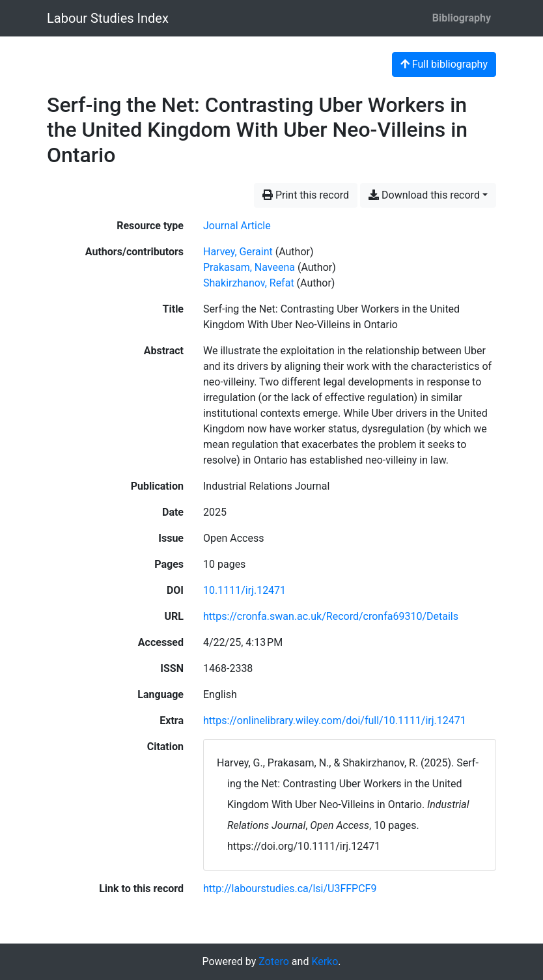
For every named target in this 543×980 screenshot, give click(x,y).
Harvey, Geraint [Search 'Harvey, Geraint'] (238, 252)
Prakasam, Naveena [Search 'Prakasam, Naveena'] (249, 267)
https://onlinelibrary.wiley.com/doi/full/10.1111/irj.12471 (335, 721)
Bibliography (462, 18)
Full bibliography (444, 64)
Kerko (325, 961)
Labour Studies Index (108, 18)
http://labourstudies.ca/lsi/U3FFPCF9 (290, 889)
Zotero (274, 961)
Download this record (424, 195)
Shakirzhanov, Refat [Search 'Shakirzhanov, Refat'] (249, 283)
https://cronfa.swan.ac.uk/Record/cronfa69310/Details (331, 616)
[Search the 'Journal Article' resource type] (237, 226)
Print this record (306, 195)
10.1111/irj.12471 (244, 590)
